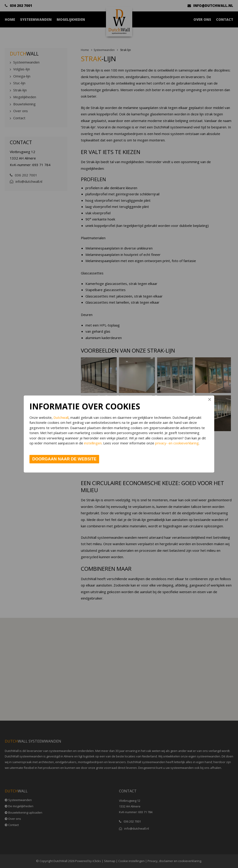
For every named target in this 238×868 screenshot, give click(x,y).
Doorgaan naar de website (64, 459)
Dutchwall (61, 417)
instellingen (93, 443)
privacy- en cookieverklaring (177, 443)
